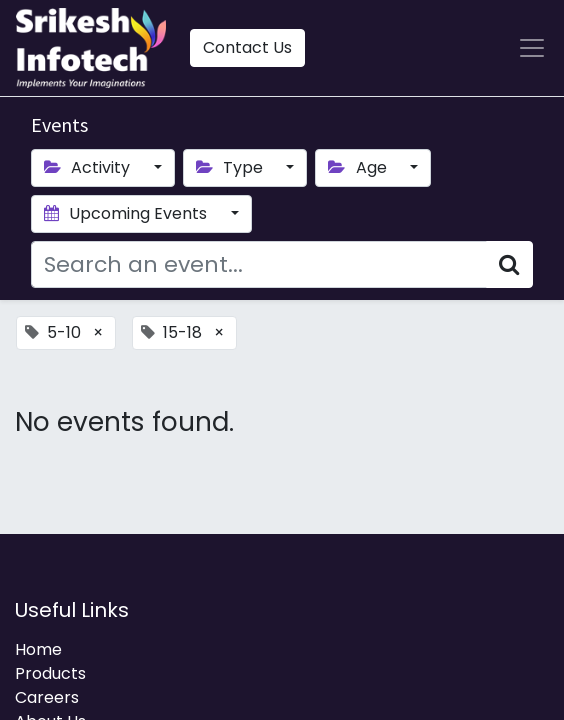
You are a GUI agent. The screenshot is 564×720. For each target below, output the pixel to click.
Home (38, 649)
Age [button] (359, 167)
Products (50, 673)
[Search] (509, 264)
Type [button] (231, 167)
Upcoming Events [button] (127, 213)
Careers (47, 697)
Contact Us (247, 47)
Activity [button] (89, 167)
